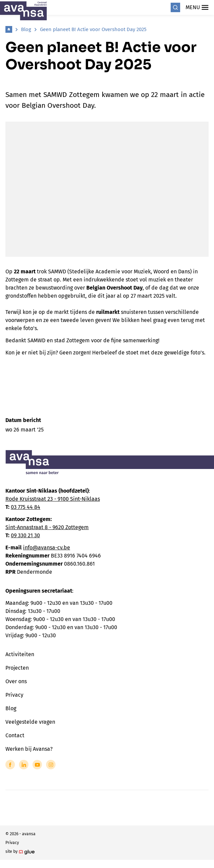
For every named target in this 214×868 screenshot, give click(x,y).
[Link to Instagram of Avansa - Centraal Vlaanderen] (51, 765)
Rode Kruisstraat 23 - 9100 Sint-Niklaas (53, 499)
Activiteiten (20, 654)
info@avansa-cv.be (47, 548)
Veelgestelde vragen (30, 722)
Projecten (17, 668)
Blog (26, 29)
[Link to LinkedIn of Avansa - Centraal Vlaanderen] (24, 765)
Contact (15, 735)
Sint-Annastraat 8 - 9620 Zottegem (47, 527)
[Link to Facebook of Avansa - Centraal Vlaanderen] (10, 765)
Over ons (16, 681)
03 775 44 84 (26, 507)
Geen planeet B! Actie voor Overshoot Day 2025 (93, 29)
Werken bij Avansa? (29, 749)
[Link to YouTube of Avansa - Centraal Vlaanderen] (37, 765)
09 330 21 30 (25, 535)
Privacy (14, 695)
